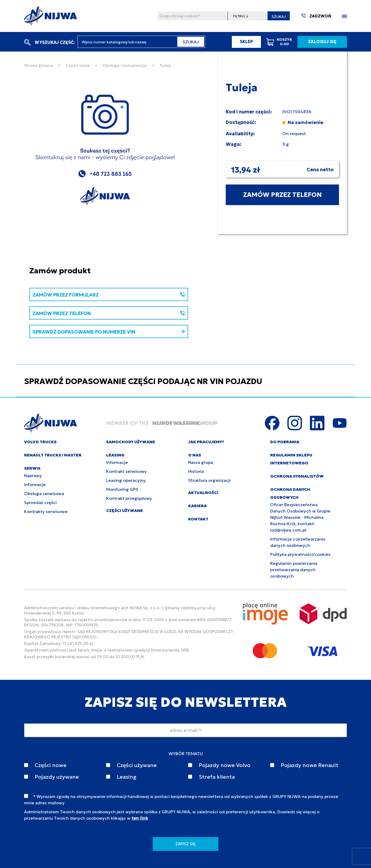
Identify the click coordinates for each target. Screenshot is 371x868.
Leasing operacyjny (126, 480)
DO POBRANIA (285, 442)
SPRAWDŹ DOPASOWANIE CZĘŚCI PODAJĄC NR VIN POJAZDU (143, 381)
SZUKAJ (279, 17)
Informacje (35, 484)
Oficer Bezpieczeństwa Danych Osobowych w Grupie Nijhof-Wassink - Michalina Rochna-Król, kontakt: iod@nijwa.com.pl (300, 517)
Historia (196, 471)
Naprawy (33, 475)
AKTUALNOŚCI (203, 493)
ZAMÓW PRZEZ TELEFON (282, 195)
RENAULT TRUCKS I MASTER (53, 455)
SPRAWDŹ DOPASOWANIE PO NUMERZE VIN (109, 332)
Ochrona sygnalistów (297, 476)
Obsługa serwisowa (44, 493)
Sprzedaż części (40, 502)
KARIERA (197, 506)
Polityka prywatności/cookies (300, 554)
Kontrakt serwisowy (126, 471)
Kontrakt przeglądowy (129, 498)
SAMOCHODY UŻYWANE (131, 442)
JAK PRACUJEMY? (206, 442)
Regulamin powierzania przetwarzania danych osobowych (294, 570)
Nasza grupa (201, 462)
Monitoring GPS (122, 489)
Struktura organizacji (209, 480)
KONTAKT (198, 519)
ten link (140, 818)
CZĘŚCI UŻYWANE (125, 511)
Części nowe (78, 65)
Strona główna (39, 65)
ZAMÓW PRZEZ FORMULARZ (109, 295)
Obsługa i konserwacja (125, 65)
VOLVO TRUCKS (40, 442)
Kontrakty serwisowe (46, 511)
